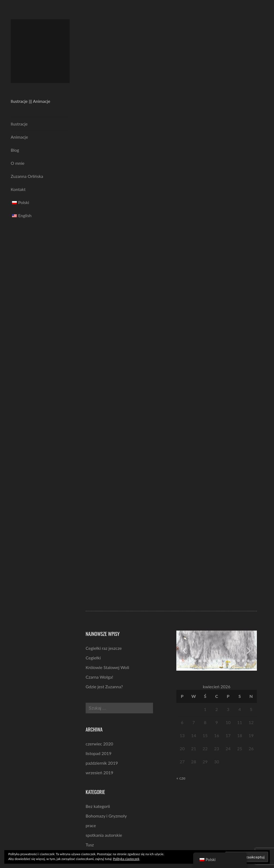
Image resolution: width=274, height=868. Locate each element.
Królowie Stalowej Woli (107, 667)
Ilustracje (19, 124)
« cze (181, 778)
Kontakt (18, 189)
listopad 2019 (98, 753)
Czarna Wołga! (99, 677)
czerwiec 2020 (99, 744)
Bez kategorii (98, 806)
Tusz (90, 845)
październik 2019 (102, 763)
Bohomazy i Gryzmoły (106, 816)
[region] (217, 651)
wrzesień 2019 (99, 773)
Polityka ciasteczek (126, 859)
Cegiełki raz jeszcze (104, 648)
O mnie (18, 163)
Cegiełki (93, 658)
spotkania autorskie (104, 835)
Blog (15, 150)
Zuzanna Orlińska (27, 176)
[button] (185, 651)
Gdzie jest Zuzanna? (104, 687)
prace (91, 825)
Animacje (19, 137)
